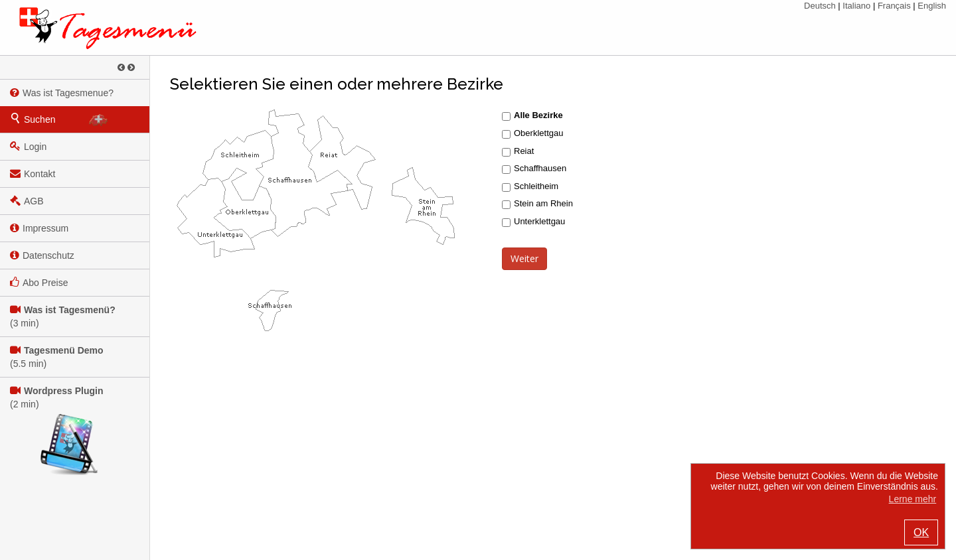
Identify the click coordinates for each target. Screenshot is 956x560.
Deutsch (820, 6)
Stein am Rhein (542, 203)
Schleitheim (536, 186)
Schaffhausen (540, 168)
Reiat (524, 151)
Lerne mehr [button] (913, 499)
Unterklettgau (539, 221)
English (932, 6)
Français (894, 6)
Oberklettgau (538, 133)
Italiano (856, 6)
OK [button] (921, 532)
